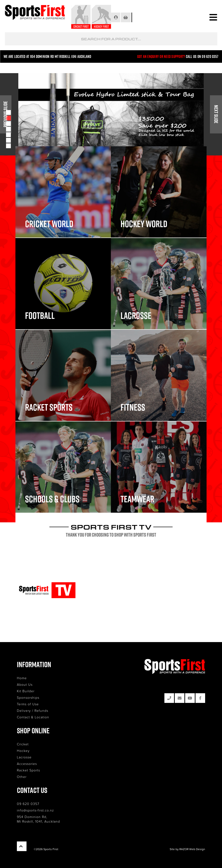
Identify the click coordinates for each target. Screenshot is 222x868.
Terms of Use (28, 704)
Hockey (23, 751)
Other (22, 777)
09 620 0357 (28, 804)
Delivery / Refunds (33, 710)
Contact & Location (33, 717)
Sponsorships (28, 697)
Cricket (23, 744)
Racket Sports (28, 770)
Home (22, 678)
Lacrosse (24, 757)
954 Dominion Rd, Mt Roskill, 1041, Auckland (38, 819)
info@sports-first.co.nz (35, 810)
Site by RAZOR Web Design (187, 849)
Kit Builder (26, 691)
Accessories (27, 764)
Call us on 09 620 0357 (202, 57)
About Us (25, 684)
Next (216, 114)
